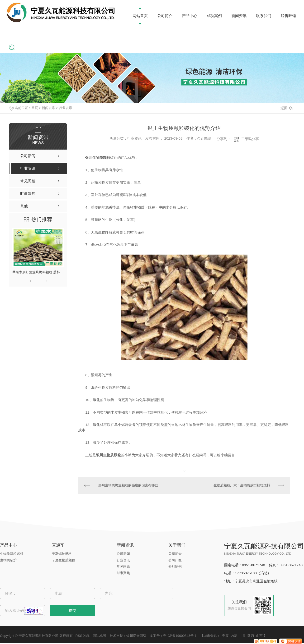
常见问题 (123, 566)
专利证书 (175, 566)
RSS (79, 636)
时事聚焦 (123, 573)
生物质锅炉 (8, 560)
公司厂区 (175, 560)
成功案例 (214, 16)
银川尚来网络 (136, 636)
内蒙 (234, 636)
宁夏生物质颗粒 (63, 560)
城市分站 (210, 636)
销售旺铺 (288, 16)
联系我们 (264, 16)
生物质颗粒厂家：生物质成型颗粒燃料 (242, 485)
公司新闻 (123, 554)
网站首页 (140, 16)
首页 (35, 108)
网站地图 (99, 636)
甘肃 (242, 636)
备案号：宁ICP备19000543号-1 (173, 636)
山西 (259, 636)
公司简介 (165, 16)
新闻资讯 (239, 16)
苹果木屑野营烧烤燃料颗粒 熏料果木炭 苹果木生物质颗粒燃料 (38, 272)
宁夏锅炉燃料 (62, 554)
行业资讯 (66, 108)
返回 (287, 108)
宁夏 (225, 636)
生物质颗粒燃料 (12, 554)
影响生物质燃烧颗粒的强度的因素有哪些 (128, 485)
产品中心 (190, 16)
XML (86, 636)
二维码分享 (250, 139)
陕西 (251, 636)
